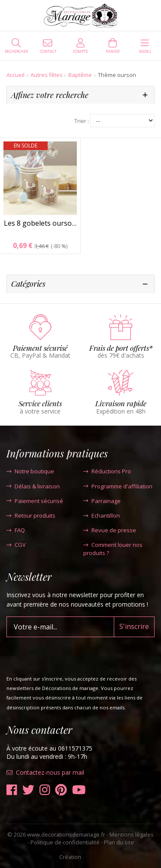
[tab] (80, 95)
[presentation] (72, 654)
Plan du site (119, 842)
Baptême (80, 75)
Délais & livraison (33, 486)
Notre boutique (30, 471)
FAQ (16, 530)
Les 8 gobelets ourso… (40, 223)
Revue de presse (110, 530)
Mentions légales (132, 834)
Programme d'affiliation (118, 486)
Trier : (82, 121)
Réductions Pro (107, 471)
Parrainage (102, 501)
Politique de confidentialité (65, 842)
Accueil (15, 75)
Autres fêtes (47, 75)
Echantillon (102, 515)
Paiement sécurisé (35, 501)
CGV (16, 545)
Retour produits (31, 515)
